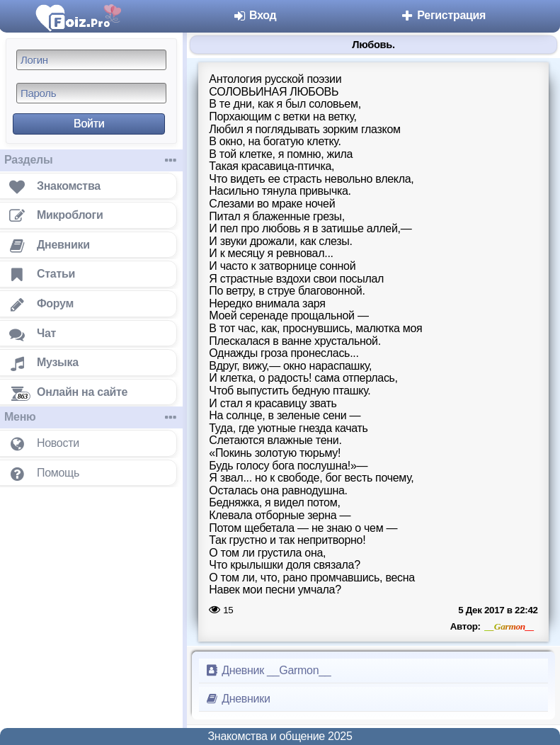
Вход (255, 15)
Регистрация (443, 15)
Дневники (238, 699)
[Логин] (91, 60)
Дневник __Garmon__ (268, 670)
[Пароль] (91, 93)
